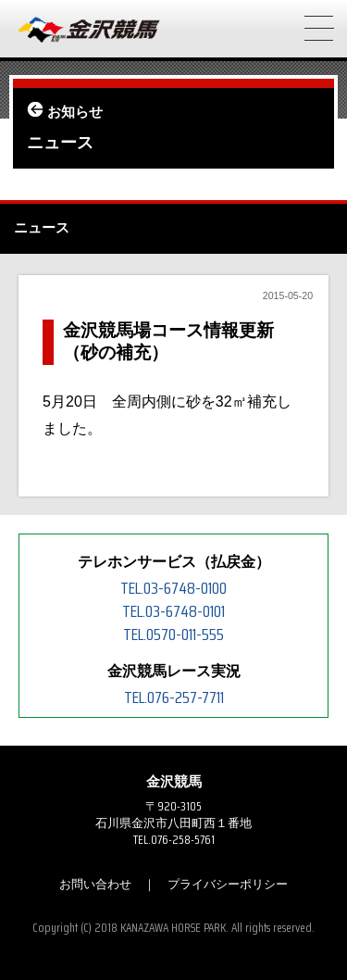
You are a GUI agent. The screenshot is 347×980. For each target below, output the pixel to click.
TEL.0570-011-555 (173, 634)
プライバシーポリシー (228, 884)
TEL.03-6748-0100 (173, 588)
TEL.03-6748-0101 (173, 611)
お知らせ (75, 112)
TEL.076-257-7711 (174, 697)
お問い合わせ (95, 884)
